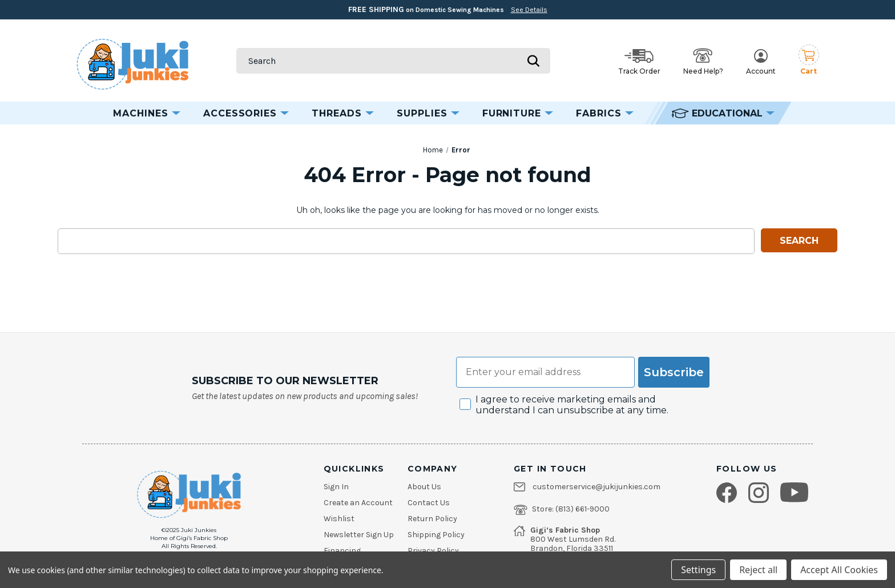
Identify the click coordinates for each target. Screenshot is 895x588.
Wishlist (339, 519)
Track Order (639, 62)
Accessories (246, 113)
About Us (424, 487)
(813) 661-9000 (582, 509)
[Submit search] (533, 61)
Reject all (758, 570)
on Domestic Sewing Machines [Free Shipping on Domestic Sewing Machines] (448, 9)
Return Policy (432, 519)
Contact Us (429, 503)
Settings (698, 570)
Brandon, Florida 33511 (572, 549)
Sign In (336, 487)
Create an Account (358, 503)
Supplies (428, 113)
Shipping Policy (436, 535)
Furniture (518, 113)
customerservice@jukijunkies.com (596, 487)
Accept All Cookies (839, 570)
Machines (147, 113)
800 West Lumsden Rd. (573, 539)
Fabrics (605, 113)
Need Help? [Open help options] (703, 62)
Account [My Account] (761, 62)
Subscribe (674, 372)
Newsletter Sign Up (359, 535)
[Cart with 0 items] (809, 61)
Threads (343, 113)
